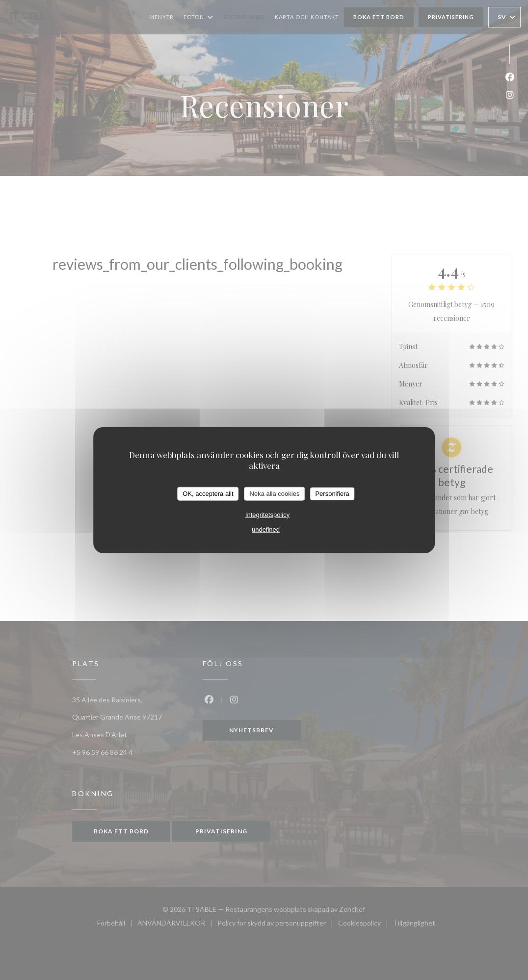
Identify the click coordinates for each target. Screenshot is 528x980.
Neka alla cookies (275, 494)
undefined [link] (266, 529)
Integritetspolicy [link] (267, 514)
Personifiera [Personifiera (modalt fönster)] (332, 494)
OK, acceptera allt (208, 494)
